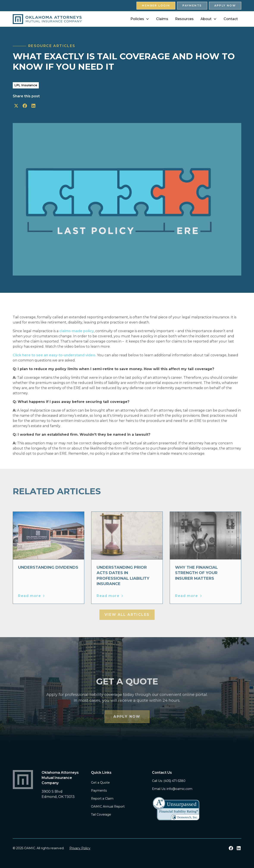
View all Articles (127, 615)
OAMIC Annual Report (108, 807)
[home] (47, 19)
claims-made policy (77, 338)
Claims (162, 19)
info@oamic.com (180, 789)
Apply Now (225, 6)
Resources (184, 19)
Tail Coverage (101, 814)
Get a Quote (100, 783)
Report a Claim (102, 799)
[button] (140, 19)
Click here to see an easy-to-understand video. (54, 362)
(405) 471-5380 (174, 781)
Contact (231, 19)
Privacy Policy (80, 848)
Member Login (156, 6)
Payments (192, 6)
